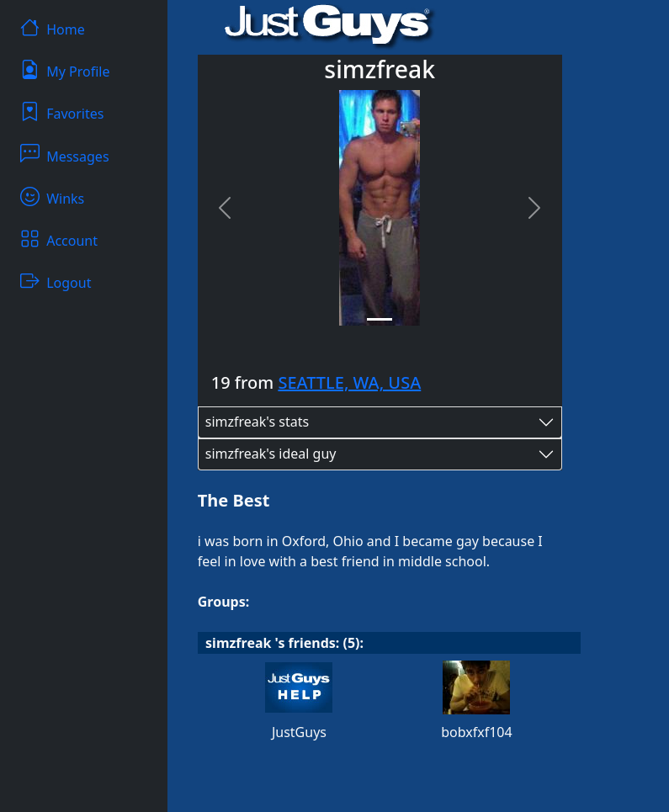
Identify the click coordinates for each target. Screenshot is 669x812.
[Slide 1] (380, 319)
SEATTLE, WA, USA (349, 382)
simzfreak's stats (257, 422)
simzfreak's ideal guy (271, 454)
